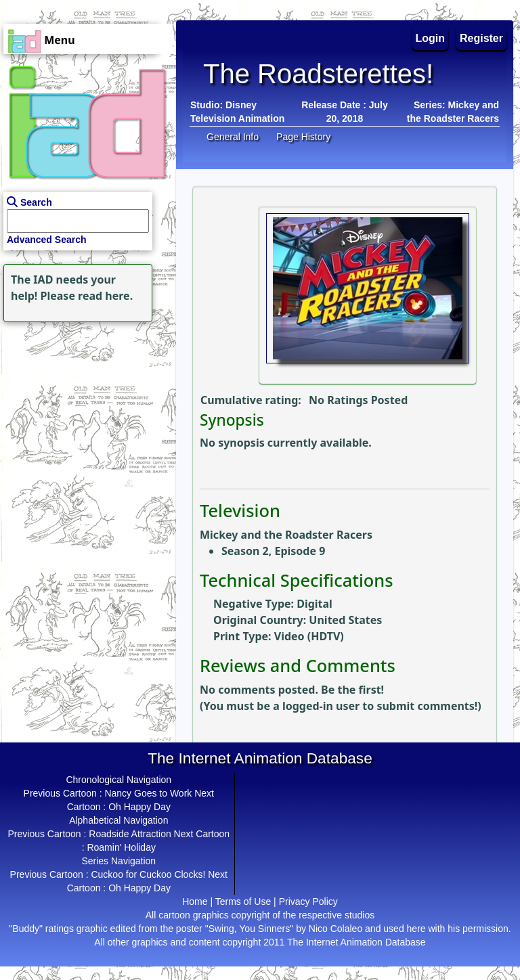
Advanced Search (47, 240)
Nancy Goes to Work (148, 793)
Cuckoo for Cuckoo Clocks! (148, 874)
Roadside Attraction (130, 834)
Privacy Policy (308, 901)
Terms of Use (243, 901)
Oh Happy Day (139, 807)
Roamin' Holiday (121, 847)
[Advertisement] (85, 410)
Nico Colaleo (335, 929)
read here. (105, 296)
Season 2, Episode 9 (273, 551)
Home (195, 901)
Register (481, 38)
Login (431, 38)
